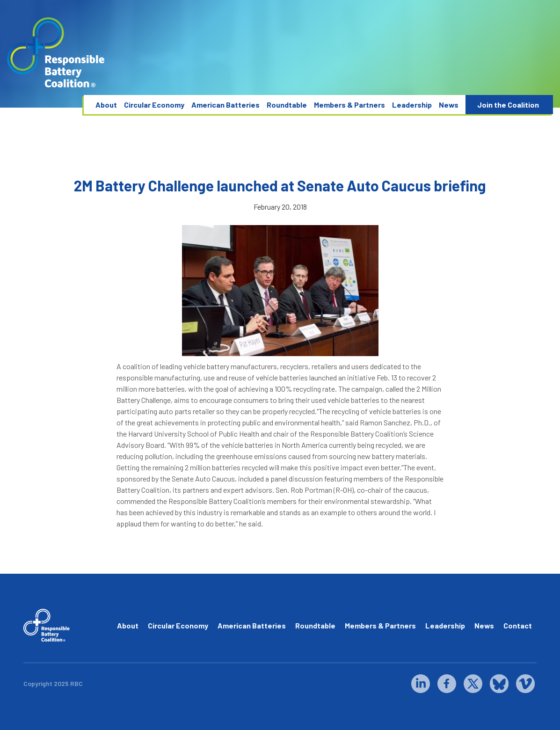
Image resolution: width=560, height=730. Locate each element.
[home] (56, 53)
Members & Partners (349, 105)
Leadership (412, 105)
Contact (518, 625)
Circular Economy (154, 105)
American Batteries (225, 105)
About (106, 105)
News (449, 105)
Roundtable (287, 105)
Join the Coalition (508, 105)
